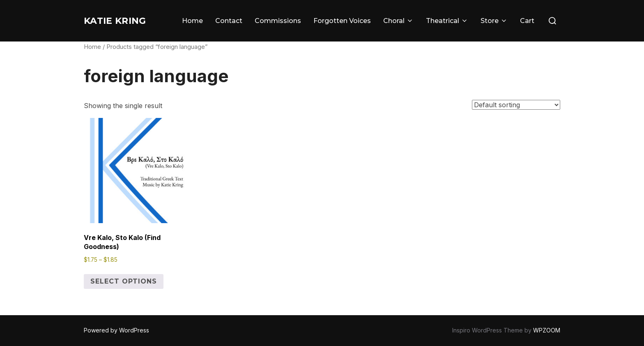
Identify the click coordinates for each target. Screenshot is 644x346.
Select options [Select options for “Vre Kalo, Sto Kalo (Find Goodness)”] (124, 281)
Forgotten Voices (342, 21)
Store (494, 21)
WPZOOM (547, 330)
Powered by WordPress (116, 330)
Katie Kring (122, 21)
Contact (229, 21)
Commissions (278, 21)
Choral (398, 21)
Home (192, 21)
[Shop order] (516, 105)
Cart (527, 21)
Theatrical (447, 21)
